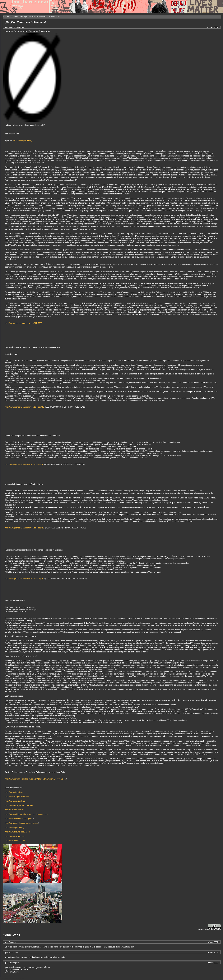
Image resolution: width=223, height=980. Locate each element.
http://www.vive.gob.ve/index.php (19, 805)
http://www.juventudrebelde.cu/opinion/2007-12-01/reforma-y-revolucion (35, 779)
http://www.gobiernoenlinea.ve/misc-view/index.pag (27, 814)
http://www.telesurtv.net (15, 836)
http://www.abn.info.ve (14, 810)
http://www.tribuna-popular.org (18, 832)
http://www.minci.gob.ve (15, 801)
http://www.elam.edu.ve (15, 841)
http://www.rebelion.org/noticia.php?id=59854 (24, 323)
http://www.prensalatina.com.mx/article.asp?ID (25, 407)
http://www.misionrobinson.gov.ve (19, 819)
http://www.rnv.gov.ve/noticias (17, 797)
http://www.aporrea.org (22, 140)
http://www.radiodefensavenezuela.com (22, 823)
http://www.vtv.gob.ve (14, 792)
